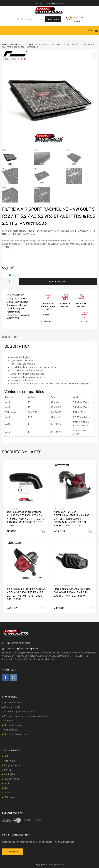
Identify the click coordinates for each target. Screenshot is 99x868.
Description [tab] (10, 337)
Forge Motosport (13, 765)
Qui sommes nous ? (14, 703)
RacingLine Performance (65, 585)
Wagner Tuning (12, 779)
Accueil (5, 44)
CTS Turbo (12, 508)
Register (59, 3)
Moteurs (14, 44)
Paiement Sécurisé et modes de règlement (26, 716)
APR (6, 756)
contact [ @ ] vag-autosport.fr (22, 649)
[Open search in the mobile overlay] (38, 19)
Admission (12, 305)
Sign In (49, 3)
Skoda (7, 793)
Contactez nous (13, 725)
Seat (7, 788)
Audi (7, 784)
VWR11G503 (13, 318)
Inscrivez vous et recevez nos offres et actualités (45, 842)
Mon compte (11, 730)
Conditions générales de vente (20, 712)
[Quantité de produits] (9, 281)
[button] (91, 31)
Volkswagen (10, 797)
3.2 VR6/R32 (21, 302)
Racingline (24, 315)
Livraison (9, 721)
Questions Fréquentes (16, 734)
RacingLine (10, 774)
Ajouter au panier (58, 281)
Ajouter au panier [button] (43, 531)
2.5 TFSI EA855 (27, 44)
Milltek (8, 770)
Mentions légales (13, 707)
